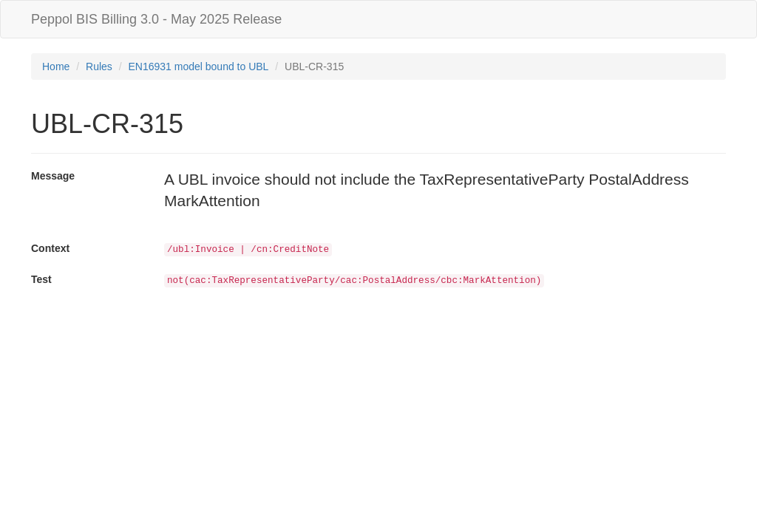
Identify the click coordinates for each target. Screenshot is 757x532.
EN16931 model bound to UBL (199, 66)
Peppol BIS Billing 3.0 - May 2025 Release (156, 19)
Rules (99, 66)
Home (56, 66)
